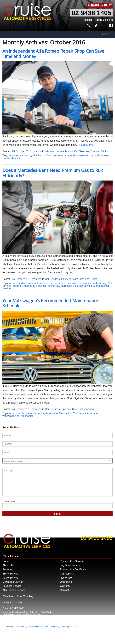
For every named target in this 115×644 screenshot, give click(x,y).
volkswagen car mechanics (18, 416)
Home (6, 561)
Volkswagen (87, 409)
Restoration (67, 578)
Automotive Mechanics (58, 413)
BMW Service (10, 574)
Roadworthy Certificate (73, 569)
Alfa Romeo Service (14, 590)
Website (6, 641)
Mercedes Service (13, 582)
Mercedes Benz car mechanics (42, 286)
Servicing (8, 569)
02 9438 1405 (91, 13)
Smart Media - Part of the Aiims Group (29, 641)
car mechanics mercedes (63, 283)
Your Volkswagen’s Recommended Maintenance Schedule (51, 303)
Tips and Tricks (99, 151)
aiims (38, 151)
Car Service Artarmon (85, 413)
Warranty (65, 586)
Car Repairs (67, 574)
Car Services (82, 151)
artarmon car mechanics (59, 151)
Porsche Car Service (72, 561)
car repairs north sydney (92, 283)
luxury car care (70, 279)
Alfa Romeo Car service (46, 156)
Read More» (86, 145)
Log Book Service (70, 565)
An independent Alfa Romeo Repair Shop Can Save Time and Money (53, 54)
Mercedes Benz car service (76, 286)
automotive (41, 283)
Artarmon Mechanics (21, 283)
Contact (64, 590)
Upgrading (66, 582)
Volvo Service (10, 578)
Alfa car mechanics (20, 156)
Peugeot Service (12, 586)
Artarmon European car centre (78, 156)
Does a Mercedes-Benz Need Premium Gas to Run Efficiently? (53, 173)
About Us (8, 565)
